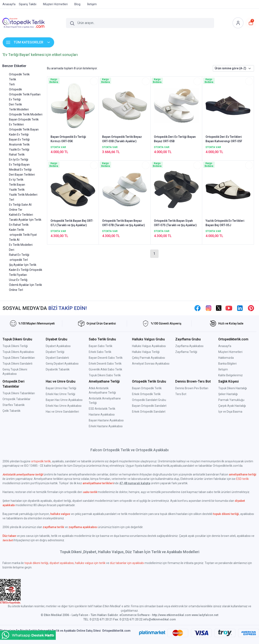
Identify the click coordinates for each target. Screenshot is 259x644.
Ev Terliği (15, 99)
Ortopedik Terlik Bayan (24, 129)
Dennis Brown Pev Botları (192, 388)
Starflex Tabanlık (14, 405)
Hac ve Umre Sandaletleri (62, 412)
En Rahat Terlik (19, 225)
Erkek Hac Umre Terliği (60, 394)
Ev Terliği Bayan (19, 165)
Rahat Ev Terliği (19, 255)
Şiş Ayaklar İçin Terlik (23, 265)
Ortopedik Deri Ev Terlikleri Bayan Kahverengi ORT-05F (224, 139)
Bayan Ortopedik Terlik (24, 119)
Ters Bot (181, 394)
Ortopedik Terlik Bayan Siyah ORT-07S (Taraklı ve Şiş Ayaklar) (175, 223)
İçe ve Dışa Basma (230, 412)
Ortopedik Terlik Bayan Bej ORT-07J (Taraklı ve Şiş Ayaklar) (72, 223)
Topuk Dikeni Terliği (15, 346)
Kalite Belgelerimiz (230, 375)
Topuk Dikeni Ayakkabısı (18, 352)
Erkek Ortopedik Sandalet (149, 412)
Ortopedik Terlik (19, 74)
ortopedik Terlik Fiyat (23, 235)
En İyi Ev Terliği (19, 160)
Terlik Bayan (17, 185)
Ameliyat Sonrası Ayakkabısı (151, 364)
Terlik (13, 79)
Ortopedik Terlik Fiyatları (25, 94)
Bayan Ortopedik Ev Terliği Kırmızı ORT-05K (68, 139)
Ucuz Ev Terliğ (18, 280)
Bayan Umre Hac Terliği (61, 388)
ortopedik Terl (18, 260)
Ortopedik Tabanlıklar (17, 399)
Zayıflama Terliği (186, 352)
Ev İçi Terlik (16, 180)
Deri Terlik (15, 104)
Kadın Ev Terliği (19, 134)
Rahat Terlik (17, 155)
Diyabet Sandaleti (57, 358)
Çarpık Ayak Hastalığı (232, 406)
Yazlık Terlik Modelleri (23, 195)
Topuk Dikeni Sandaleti (17, 364)
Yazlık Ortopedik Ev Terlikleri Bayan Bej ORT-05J (225, 223)
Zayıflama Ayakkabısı (189, 346)
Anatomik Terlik (19, 145)
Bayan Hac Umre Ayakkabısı (64, 400)
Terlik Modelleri (19, 109)
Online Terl (16, 290)
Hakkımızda (226, 358)
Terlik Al (14, 240)
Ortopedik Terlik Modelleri (26, 114)
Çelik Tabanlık (11, 411)
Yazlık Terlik (17, 190)
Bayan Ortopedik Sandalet (149, 406)
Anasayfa (225, 346)
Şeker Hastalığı (228, 394)
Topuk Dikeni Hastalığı (233, 388)
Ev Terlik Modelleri (21, 245)
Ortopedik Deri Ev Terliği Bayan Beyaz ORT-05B (175, 139)
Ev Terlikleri (16, 124)
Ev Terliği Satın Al (20, 205)
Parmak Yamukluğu (231, 400)
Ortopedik (15, 89)
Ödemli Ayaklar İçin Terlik (25, 285)
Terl (11, 200)
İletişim (223, 369)
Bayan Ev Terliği (19, 139)
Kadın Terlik (17, 230)
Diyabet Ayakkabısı (58, 346)
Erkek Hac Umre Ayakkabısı (64, 406)
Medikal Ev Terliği (20, 170)
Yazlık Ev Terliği (19, 150)
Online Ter (16, 210)
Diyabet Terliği (55, 352)
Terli (12, 84)
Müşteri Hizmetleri (230, 352)
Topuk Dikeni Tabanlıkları (19, 358)
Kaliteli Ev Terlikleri (21, 215)
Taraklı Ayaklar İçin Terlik (25, 220)
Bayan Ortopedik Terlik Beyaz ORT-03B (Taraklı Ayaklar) (122, 139)
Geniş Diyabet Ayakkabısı (62, 364)
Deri (12, 250)
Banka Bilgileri (227, 364)
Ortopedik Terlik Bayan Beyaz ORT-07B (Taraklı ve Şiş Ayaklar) (124, 223)
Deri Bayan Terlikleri (22, 175)
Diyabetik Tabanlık (58, 369)
